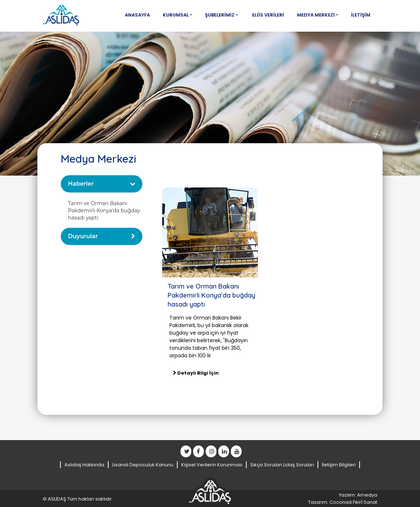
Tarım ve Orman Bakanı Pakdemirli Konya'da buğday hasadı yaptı (104, 211)
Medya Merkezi (316, 15)
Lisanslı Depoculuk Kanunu (143, 465)
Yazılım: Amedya (358, 495)
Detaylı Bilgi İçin (196, 373)
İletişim (361, 15)
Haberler (81, 184)
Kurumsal (176, 15)
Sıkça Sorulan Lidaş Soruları (282, 465)
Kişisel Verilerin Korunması (212, 465)
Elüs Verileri (268, 15)
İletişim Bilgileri (339, 465)
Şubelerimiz (220, 15)
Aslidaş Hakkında (84, 465)
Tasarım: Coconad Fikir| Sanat (343, 502)
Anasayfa (137, 15)
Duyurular (83, 236)
